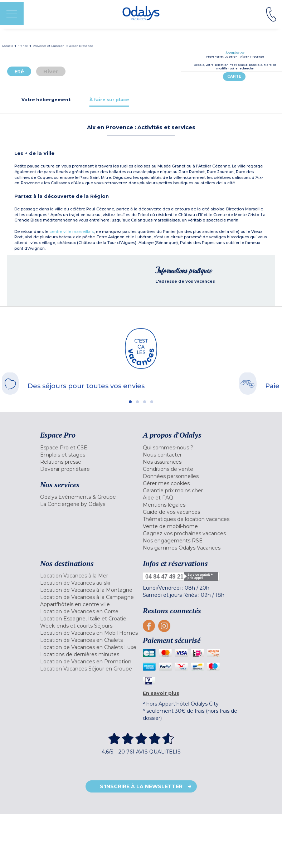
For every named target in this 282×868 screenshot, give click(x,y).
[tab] (46, 100)
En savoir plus (161, 693)
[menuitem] (90, 448)
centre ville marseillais (72, 231)
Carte (234, 76)
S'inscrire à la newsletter (141, 786)
